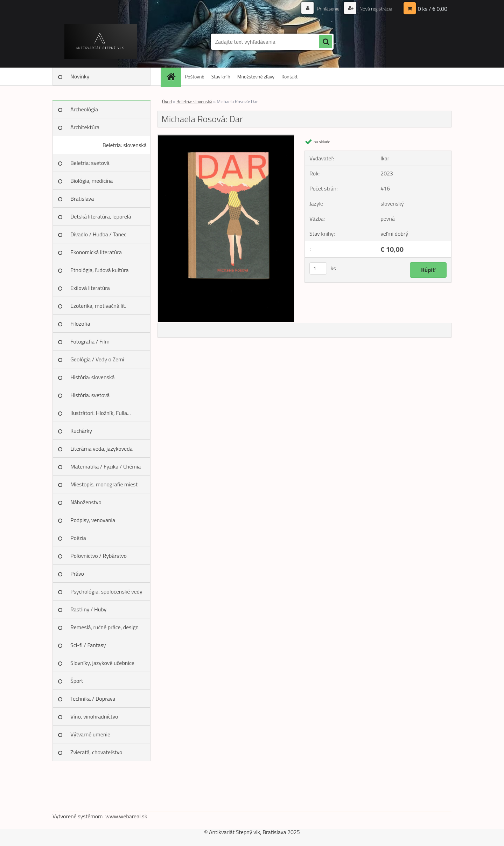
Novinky (80, 76)
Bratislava (82, 199)
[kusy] (318, 268)
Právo (77, 574)
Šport (77, 681)
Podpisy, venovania (93, 520)
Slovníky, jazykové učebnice (102, 663)
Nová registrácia (375, 9)
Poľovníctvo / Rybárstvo (99, 556)
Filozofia (80, 324)
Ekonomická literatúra (96, 252)
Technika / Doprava (93, 699)
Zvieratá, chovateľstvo (96, 752)
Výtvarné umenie (90, 734)
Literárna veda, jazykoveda (101, 449)
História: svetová (90, 395)
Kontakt (289, 77)
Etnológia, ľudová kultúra (100, 270)
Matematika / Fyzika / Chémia (106, 466)
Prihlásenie (328, 9)
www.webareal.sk (126, 816)
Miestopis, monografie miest (104, 484)
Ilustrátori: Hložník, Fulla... (100, 413)
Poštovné (195, 77)
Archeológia (84, 109)
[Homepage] (173, 77)
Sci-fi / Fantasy (88, 645)
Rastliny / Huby (88, 609)
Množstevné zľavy (256, 77)
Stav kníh (221, 77)
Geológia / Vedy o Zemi (97, 359)
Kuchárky (81, 431)
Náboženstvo (86, 502)
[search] (325, 42)
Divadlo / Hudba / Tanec (98, 234)
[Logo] (101, 42)
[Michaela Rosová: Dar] (226, 138)
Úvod (167, 102)
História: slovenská (93, 377)
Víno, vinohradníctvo (94, 716)
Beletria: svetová (90, 163)
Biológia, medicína (92, 181)
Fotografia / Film (90, 341)
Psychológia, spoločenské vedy (106, 591)
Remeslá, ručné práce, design (104, 627)
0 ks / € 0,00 (433, 9)
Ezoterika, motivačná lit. (98, 306)
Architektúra (85, 127)
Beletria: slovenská (125, 145)
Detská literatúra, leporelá (101, 216)
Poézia (78, 538)
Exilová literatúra (90, 288)
